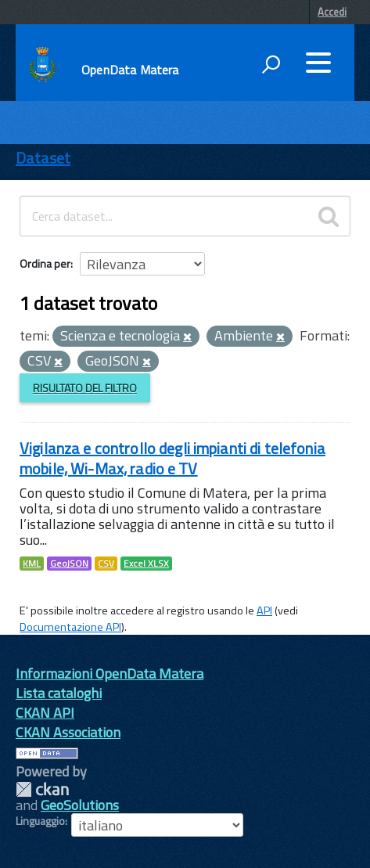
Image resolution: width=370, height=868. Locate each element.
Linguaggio (40, 821)
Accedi (332, 12)
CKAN (42, 789)
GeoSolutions (80, 805)
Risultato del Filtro (85, 388)
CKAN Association (68, 732)
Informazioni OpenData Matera (110, 674)
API (264, 610)
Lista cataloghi (59, 693)
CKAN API (45, 713)
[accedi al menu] (318, 63)
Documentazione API (70, 627)
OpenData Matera (130, 70)
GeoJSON (69, 564)
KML (32, 564)
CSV (106, 564)
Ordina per (45, 263)
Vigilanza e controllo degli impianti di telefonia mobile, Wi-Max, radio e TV (172, 458)
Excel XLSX (146, 564)
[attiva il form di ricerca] (271, 64)
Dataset (43, 158)
